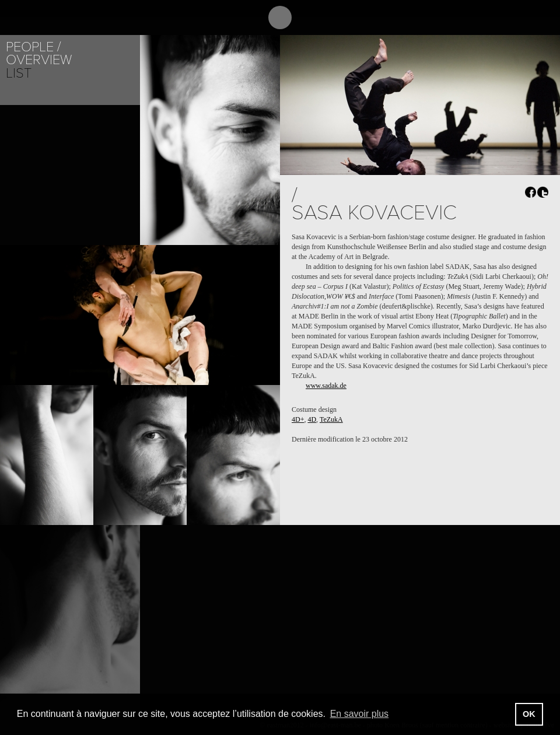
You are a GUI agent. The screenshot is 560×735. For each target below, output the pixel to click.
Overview (39, 60)
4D (312, 419)
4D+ (298, 419)
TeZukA (331, 419)
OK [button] (529, 714)
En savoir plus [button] (360, 714)
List (19, 73)
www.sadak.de (326, 386)
